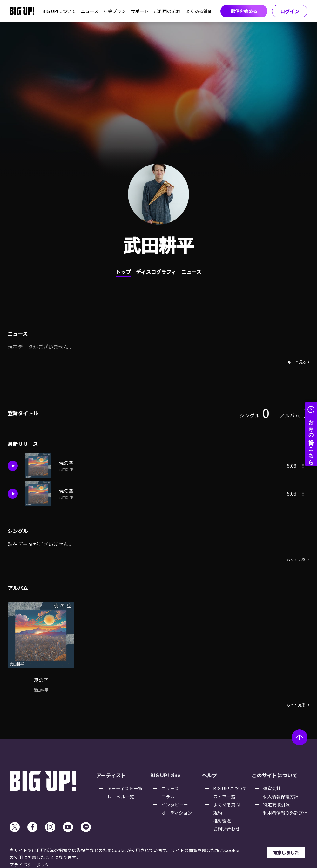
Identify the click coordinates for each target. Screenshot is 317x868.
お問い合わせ (226, 829)
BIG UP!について (59, 11)
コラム (168, 797)
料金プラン (115, 11)
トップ (123, 272)
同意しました (286, 852)
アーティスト (111, 775)
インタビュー (175, 804)
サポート (140, 11)
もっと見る (297, 362)
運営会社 (272, 788)
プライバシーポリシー (32, 865)
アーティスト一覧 (125, 788)
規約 (218, 813)
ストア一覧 (224, 797)
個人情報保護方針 (281, 797)
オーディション (177, 813)
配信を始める (244, 11)
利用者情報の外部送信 (285, 813)
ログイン (290, 11)
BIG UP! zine (165, 775)
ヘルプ (209, 775)
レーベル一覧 (121, 797)
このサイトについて (274, 775)
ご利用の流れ (167, 11)
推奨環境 (222, 821)
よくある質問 (199, 11)
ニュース (90, 11)
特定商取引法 (276, 804)
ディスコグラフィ (156, 272)
